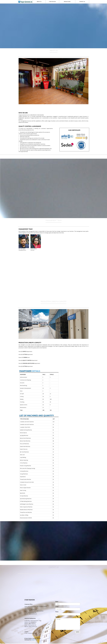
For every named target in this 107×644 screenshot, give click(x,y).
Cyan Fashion (52, 2)
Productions (67, 2)
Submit (78, 632)
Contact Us (82, 2)
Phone (57, 612)
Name (57, 602)
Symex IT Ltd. (34, 640)
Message (57, 617)
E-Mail (57, 607)
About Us (39, 2)
